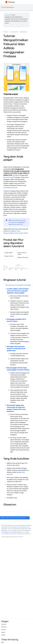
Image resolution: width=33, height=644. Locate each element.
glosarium (22, 222)
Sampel (3, 630)
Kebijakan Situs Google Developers (13, 532)
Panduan (4, 624)
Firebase (6, 32)
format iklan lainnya (9, 188)
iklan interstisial (8, 177)
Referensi (4, 627)
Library (3, 632)
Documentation (8, 7)
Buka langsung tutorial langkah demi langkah (18, 285)
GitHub (3, 635)
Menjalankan (24, 32)
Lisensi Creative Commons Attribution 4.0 (19, 527)
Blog (3, 642)
